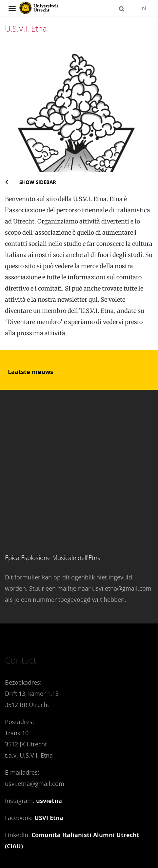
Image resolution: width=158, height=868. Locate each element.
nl (144, 8)
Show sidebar (38, 182)
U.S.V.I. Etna (26, 28)
